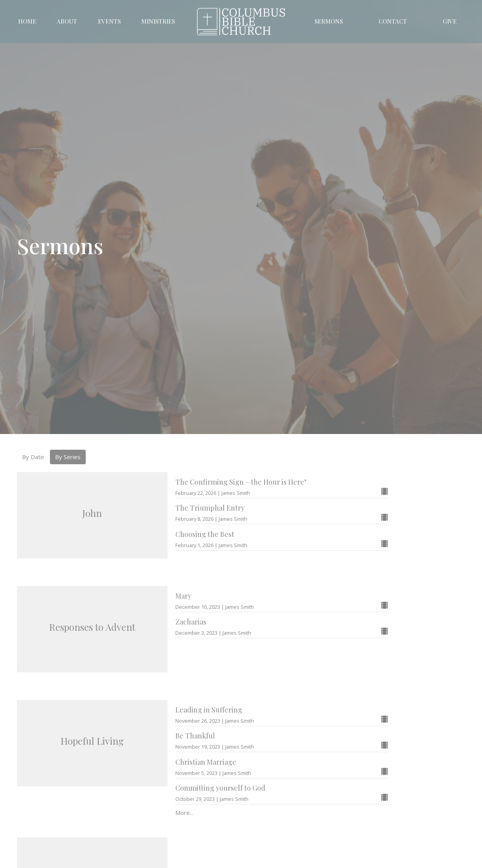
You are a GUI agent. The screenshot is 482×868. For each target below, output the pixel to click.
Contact (393, 21)
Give (450, 21)
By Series (68, 457)
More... (184, 813)
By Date (33, 457)
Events (109, 21)
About (67, 21)
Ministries (158, 21)
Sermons (329, 21)
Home (27, 21)
